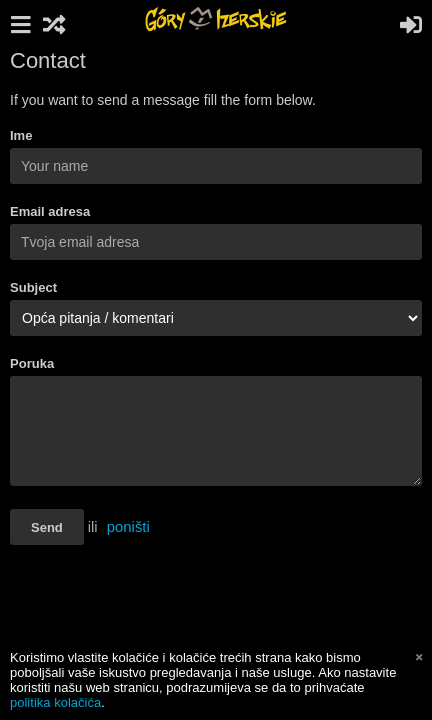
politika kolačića (55, 702)
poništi (128, 527)
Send (47, 527)
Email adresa (50, 211)
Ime (21, 135)
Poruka (32, 363)
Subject (33, 287)
